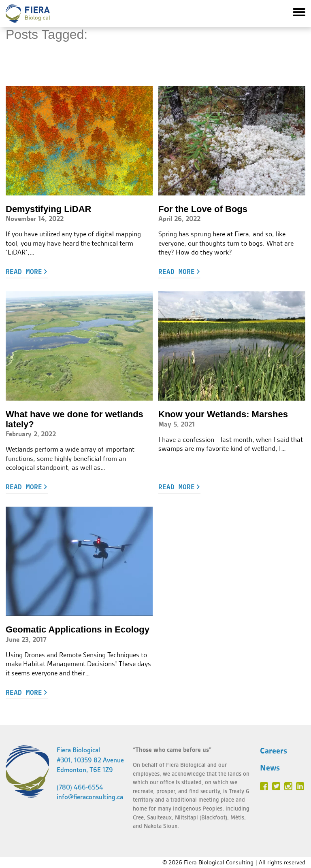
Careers (274, 751)
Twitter (276, 786)
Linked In (300, 786)
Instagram (288, 786)
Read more (24, 272)
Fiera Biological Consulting (28, 14)
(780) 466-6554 (80, 787)
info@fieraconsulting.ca (90, 797)
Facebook (264, 786)
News (270, 768)
